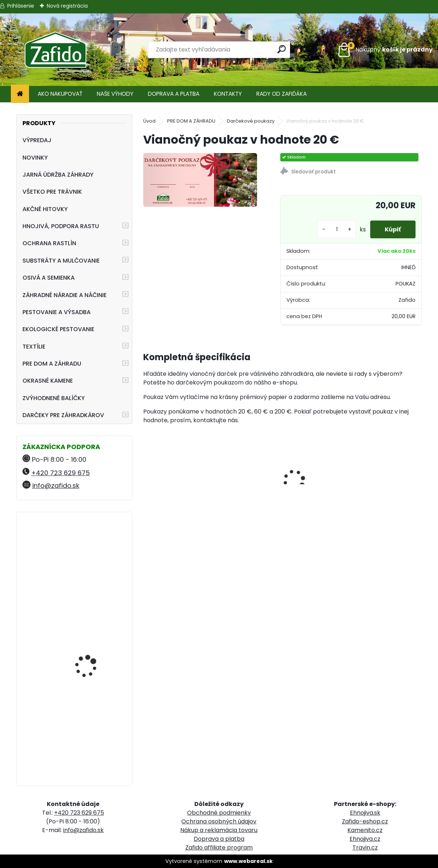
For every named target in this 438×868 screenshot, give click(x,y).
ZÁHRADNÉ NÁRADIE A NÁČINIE (65, 295)
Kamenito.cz (365, 830)
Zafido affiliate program (219, 848)
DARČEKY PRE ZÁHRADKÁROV (63, 415)
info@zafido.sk (56, 486)
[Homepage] (20, 94)
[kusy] (337, 229)
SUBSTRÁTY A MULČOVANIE (61, 261)
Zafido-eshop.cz (365, 821)
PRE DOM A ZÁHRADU (52, 364)
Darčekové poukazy (251, 121)
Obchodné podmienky (219, 813)
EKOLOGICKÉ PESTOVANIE (58, 329)
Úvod (149, 121)
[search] (282, 49)
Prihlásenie (21, 6)
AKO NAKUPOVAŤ (60, 94)
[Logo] (55, 50)
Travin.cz (365, 848)
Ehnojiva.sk (365, 813)
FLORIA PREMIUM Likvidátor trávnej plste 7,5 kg (93, 739)
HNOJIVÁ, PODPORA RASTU (61, 226)
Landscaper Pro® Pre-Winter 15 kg (92, 549)
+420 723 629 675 (61, 473)
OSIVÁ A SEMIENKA (49, 278)
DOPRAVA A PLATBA (174, 94)
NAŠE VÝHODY (115, 94)
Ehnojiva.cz (365, 839)
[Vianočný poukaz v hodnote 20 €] (200, 180)
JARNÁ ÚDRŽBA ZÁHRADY (58, 175)
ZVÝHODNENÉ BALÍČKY (54, 398)
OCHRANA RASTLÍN (49, 243)
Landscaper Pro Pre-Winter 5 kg (90, 634)
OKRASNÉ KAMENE (48, 381)
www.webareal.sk (248, 861)
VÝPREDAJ (37, 140)
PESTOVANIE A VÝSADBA (57, 312)
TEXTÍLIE (34, 347)
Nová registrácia (67, 6)
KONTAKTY (228, 94)
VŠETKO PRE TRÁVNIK (52, 192)
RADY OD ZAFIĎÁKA (282, 94)
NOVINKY (35, 158)
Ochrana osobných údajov (219, 821)
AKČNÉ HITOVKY (45, 209)
